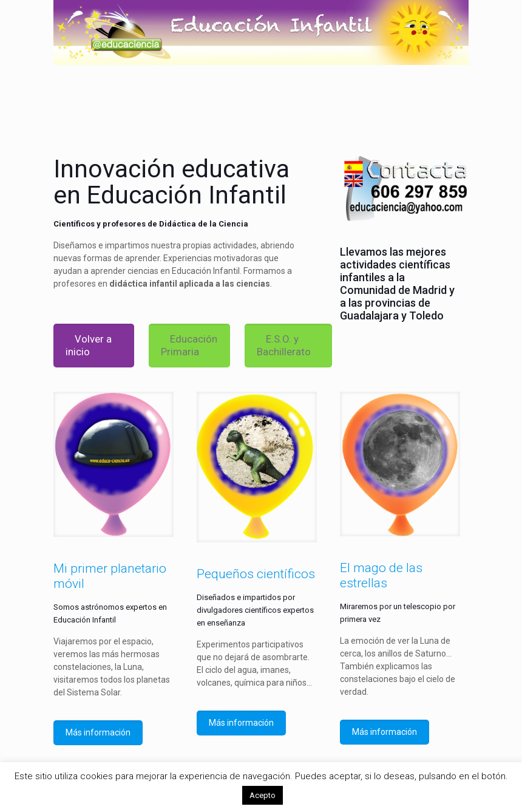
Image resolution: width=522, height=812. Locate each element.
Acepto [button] (263, 795)
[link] (114, 464)
